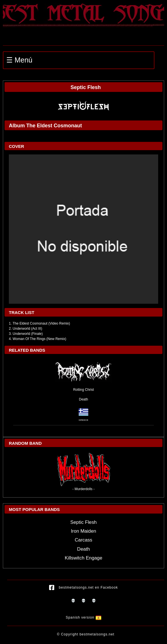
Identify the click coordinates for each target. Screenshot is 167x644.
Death (83, 399)
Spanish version (83, 618)
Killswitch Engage (84, 558)
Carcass (84, 540)
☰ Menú (19, 60)
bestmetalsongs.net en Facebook (83, 588)
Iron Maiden (83, 531)
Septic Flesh (83, 522)
